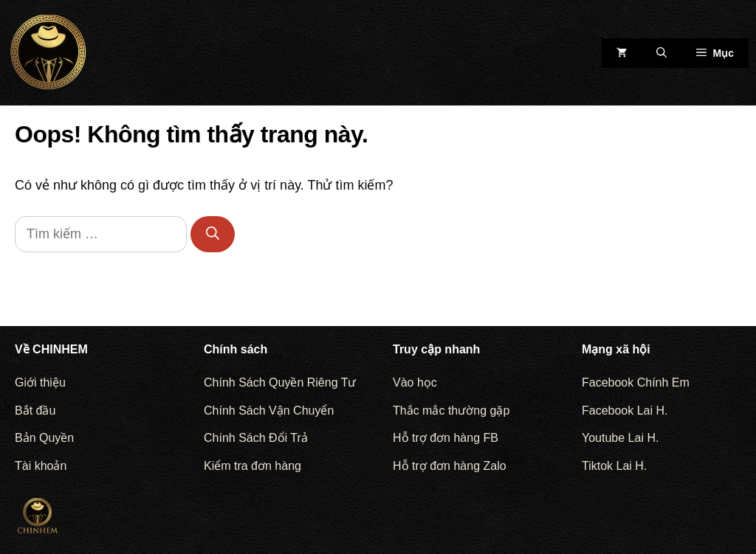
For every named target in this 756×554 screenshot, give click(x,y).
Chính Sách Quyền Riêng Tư (280, 382)
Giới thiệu (40, 382)
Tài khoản (41, 466)
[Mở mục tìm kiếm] (661, 53)
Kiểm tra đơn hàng (252, 466)
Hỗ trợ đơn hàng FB (446, 438)
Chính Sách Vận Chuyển (269, 411)
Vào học (415, 382)
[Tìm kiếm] (213, 234)
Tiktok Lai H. (614, 466)
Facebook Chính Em (636, 382)
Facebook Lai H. (625, 411)
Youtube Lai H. (620, 438)
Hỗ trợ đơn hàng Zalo (450, 466)
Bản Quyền (44, 438)
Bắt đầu (35, 411)
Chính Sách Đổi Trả (256, 438)
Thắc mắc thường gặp (451, 411)
